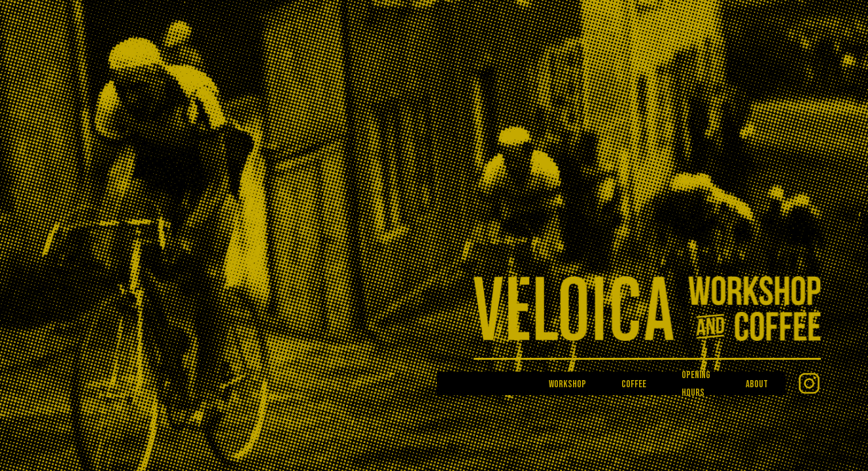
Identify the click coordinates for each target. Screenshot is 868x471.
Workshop (567, 384)
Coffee (634, 384)
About (757, 384)
